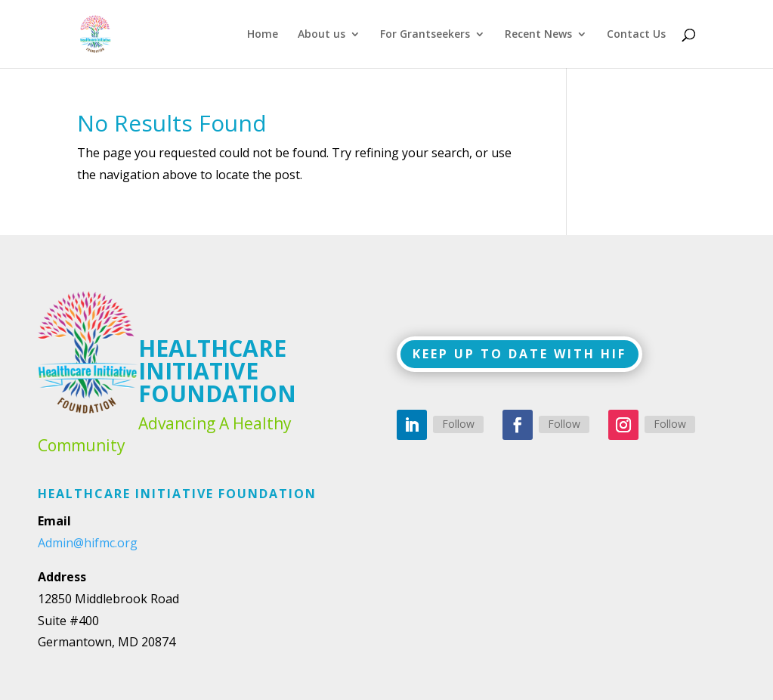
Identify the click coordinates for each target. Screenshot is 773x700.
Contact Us (636, 35)
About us (322, 35)
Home (263, 35)
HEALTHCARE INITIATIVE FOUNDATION (217, 371)
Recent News (538, 35)
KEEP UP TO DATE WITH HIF (519, 354)
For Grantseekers (425, 35)
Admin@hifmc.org (88, 543)
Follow (458, 424)
